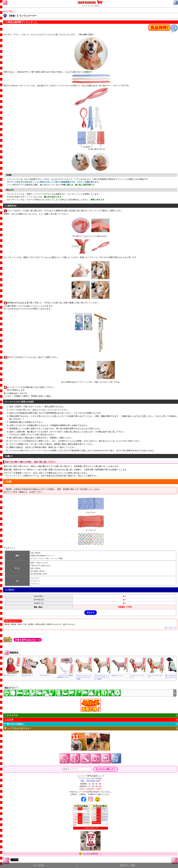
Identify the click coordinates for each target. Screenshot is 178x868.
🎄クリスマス (11, 715)
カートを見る (39, 865)
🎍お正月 (9, 720)
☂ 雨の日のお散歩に (14, 724)
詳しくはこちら (171, 628)
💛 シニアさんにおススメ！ (18, 728)
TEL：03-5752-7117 (91, 781)
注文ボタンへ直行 (128, 865)
